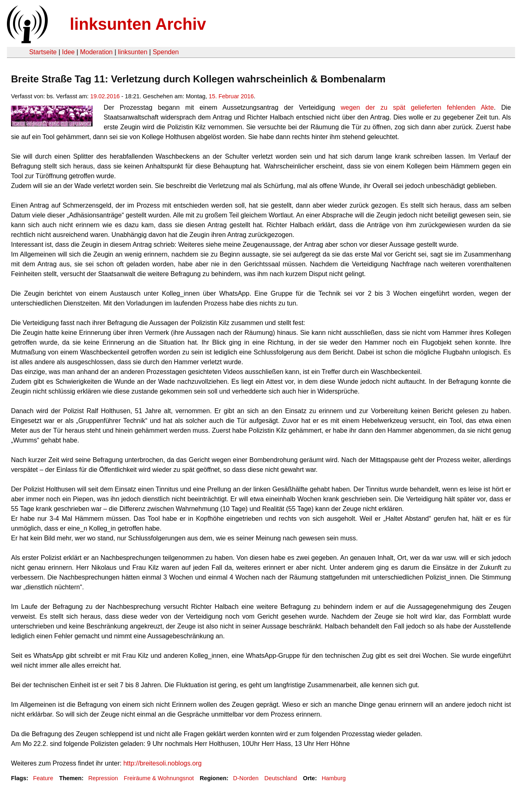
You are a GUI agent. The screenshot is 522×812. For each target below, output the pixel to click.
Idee (68, 52)
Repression (103, 778)
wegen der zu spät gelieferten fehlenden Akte (417, 107)
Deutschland (281, 778)
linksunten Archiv (138, 24)
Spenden (166, 52)
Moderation (96, 52)
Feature (43, 778)
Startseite (43, 52)
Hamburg (334, 778)
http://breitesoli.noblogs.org (162, 763)
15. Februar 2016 (231, 96)
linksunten (133, 52)
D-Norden (246, 778)
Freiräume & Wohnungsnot (159, 778)
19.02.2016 (105, 96)
